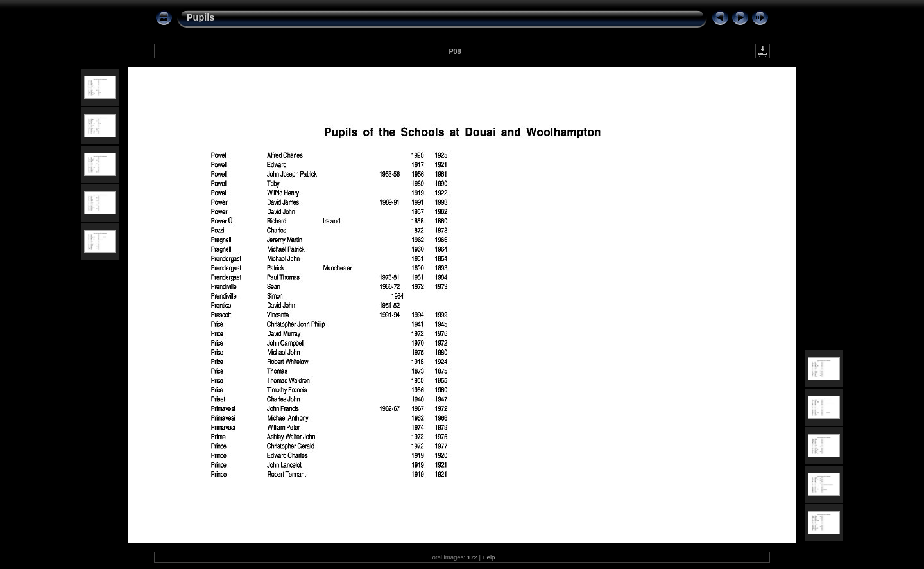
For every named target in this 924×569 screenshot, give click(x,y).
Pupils (201, 17)
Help (489, 557)
